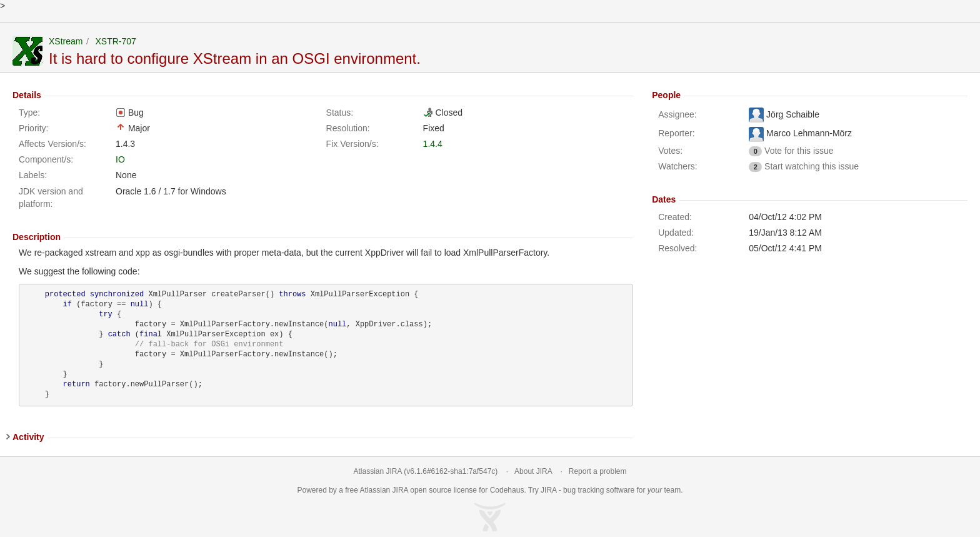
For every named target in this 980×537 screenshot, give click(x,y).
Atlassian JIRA (378, 471)
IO (120, 159)
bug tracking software (599, 490)
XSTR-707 (115, 41)
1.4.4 (433, 144)
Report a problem (598, 471)
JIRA (400, 490)
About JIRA (533, 471)
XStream (66, 41)
